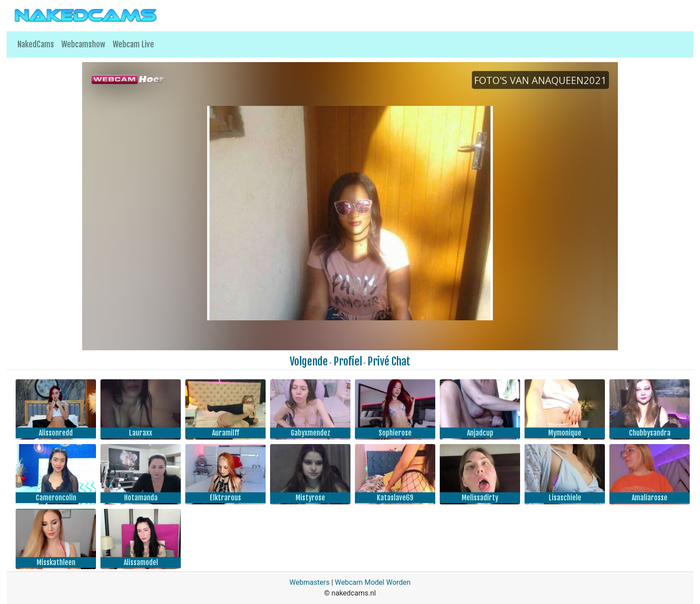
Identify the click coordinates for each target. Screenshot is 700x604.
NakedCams (36, 44)
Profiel (348, 361)
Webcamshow (83, 44)
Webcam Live (133, 44)
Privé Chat (389, 361)
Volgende (309, 361)
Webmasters (309, 582)
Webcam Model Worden (373, 582)
